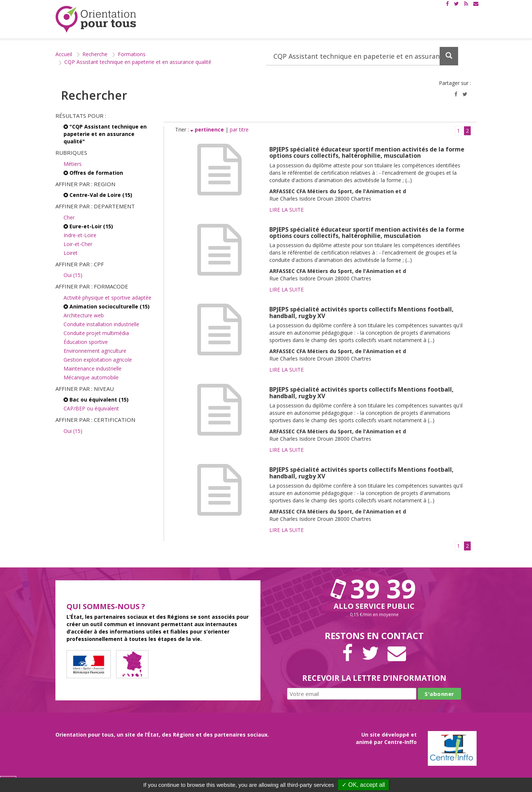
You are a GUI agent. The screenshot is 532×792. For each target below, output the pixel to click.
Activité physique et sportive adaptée (108, 298)
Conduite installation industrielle (101, 324)
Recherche (95, 54)
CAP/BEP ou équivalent (91, 408)
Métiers (73, 164)
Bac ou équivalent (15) (96, 400)
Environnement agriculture (95, 351)
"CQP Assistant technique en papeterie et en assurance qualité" (105, 134)
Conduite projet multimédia (96, 333)
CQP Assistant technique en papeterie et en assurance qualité (138, 62)
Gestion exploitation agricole (98, 360)
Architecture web (84, 315)
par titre (239, 129)
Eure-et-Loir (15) (88, 226)
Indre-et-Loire (80, 235)
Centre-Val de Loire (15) (98, 195)
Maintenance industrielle (93, 368)
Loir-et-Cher (78, 244)
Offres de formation (93, 173)
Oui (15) (73, 275)
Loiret (71, 253)
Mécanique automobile (91, 377)
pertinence (208, 129)
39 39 (374, 588)
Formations (132, 54)
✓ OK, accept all (363, 785)
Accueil (64, 54)
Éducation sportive (86, 342)
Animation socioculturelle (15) (107, 306)
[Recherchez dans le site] (362, 56)
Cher (69, 217)
